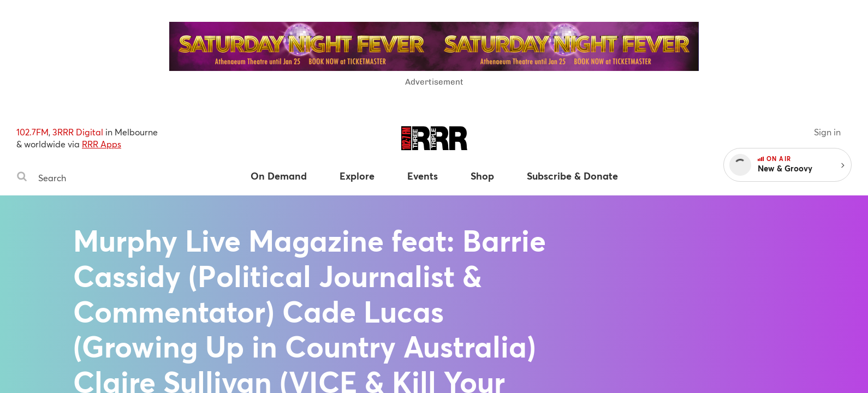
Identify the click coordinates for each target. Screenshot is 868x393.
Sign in (827, 132)
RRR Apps (102, 144)
